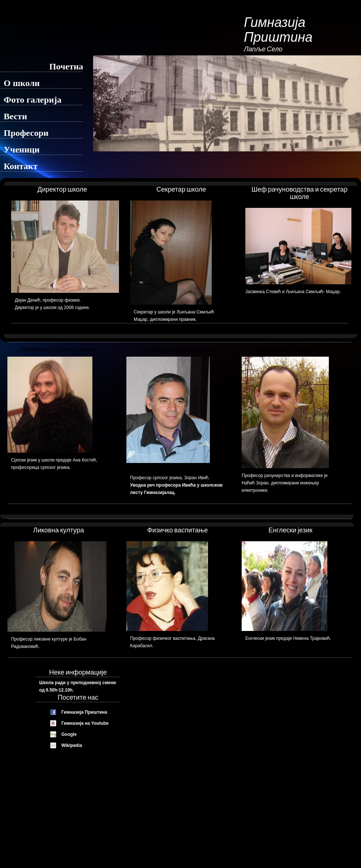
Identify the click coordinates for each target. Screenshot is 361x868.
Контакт (21, 166)
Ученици (22, 150)
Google (69, 734)
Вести (15, 116)
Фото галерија (33, 100)
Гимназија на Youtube (85, 723)
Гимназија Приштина (84, 712)
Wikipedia (72, 745)
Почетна (66, 66)
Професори (26, 133)
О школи (22, 83)
